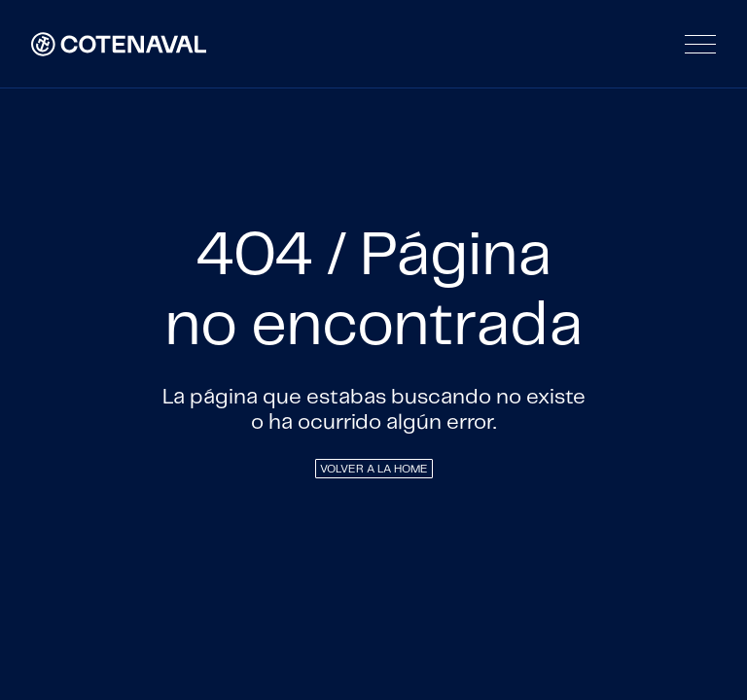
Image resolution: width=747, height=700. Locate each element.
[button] (700, 44)
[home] (119, 44)
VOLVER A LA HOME (374, 469)
